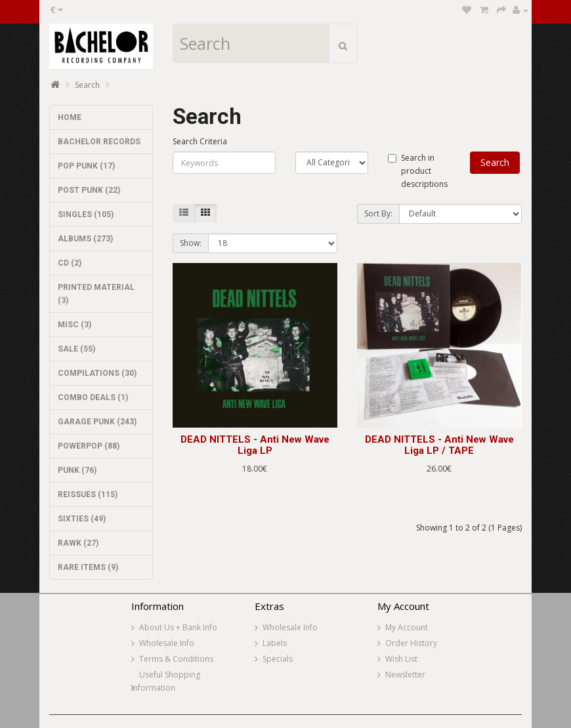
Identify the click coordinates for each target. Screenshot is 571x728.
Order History (411, 643)
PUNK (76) (77, 470)
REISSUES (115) (88, 495)
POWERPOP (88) (89, 446)
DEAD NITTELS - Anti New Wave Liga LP (255, 445)
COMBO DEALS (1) (93, 397)
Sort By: (378, 213)
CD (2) (70, 263)
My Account (407, 627)
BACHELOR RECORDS (99, 142)
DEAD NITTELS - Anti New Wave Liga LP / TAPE (439, 445)
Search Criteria (200, 141)
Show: (191, 243)
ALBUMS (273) (85, 239)
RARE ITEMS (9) (88, 567)
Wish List (401, 659)
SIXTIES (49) (82, 519)
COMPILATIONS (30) (97, 373)
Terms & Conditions (176, 659)
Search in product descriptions (418, 171)
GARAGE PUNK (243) (97, 422)
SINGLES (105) (86, 214)
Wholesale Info (167, 643)
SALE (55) (76, 349)
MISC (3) (74, 325)
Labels (275, 643)
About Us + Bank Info (178, 627)
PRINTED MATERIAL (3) (96, 294)
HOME (70, 117)
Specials (278, 659)
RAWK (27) (78, 543)
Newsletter (405, 675)
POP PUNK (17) (86, 166)
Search (87, 85)
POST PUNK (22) (89, 190)
